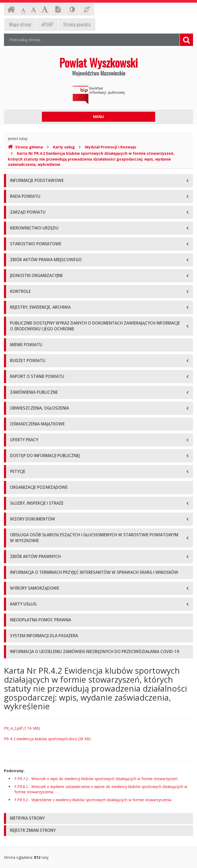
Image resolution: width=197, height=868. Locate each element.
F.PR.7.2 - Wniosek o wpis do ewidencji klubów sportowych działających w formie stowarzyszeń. (96, 779)
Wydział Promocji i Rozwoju (110, 147)
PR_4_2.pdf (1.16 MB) (22, 728)
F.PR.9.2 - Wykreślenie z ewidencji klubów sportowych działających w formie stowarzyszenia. (93, 800)
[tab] (98, 818)
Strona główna (25, 147)
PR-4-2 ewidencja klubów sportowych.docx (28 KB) (47, 739)
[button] (98, 818)
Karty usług (64, 147)
